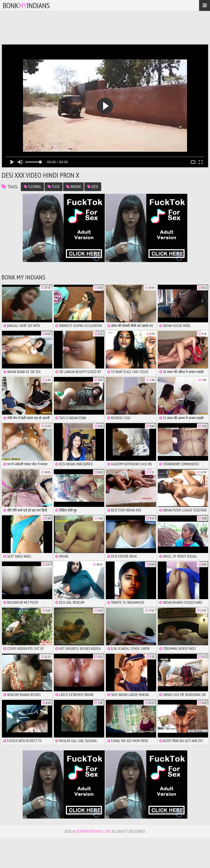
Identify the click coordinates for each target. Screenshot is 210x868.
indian (73, 187)
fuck (54, 187)
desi (93, 187)
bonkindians (26, 5)
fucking (32, 187)
